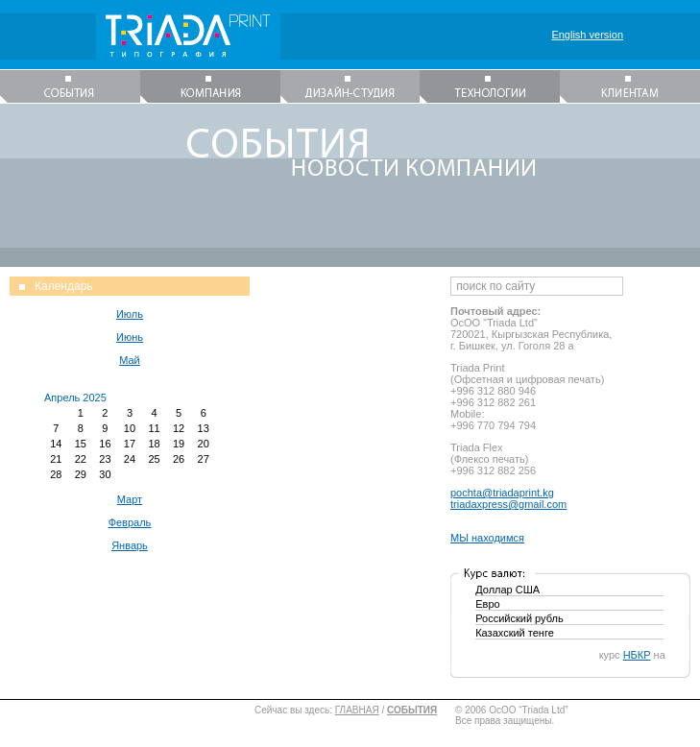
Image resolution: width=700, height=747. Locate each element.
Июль (130, 314)
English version (587, 35)
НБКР (637, 655)
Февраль (130, 522)
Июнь (130, 337)
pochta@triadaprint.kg (502, 493)
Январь (130, 545)
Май (130, 360)
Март (130, 499)
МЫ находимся (487, 538)
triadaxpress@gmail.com (508, 504)
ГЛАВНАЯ (357, 710)
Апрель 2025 (75, 398)
